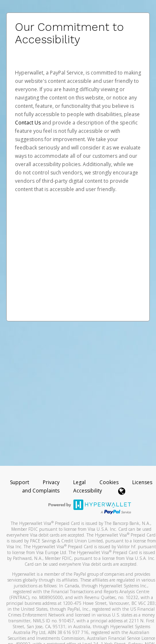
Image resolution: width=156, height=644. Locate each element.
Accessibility (88, 491)
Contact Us (28, 123)
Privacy (51, 482)
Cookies (109, 482)
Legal (79, 482)
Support (20, 482)
